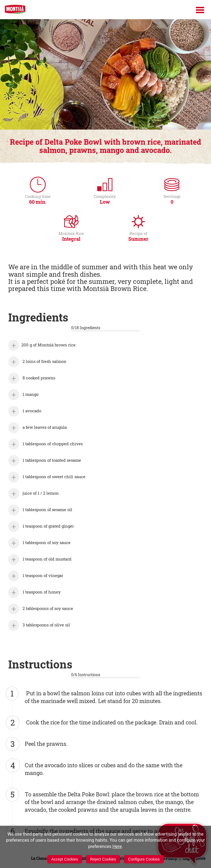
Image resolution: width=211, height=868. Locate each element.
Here (117, 846)
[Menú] (200, 10)
